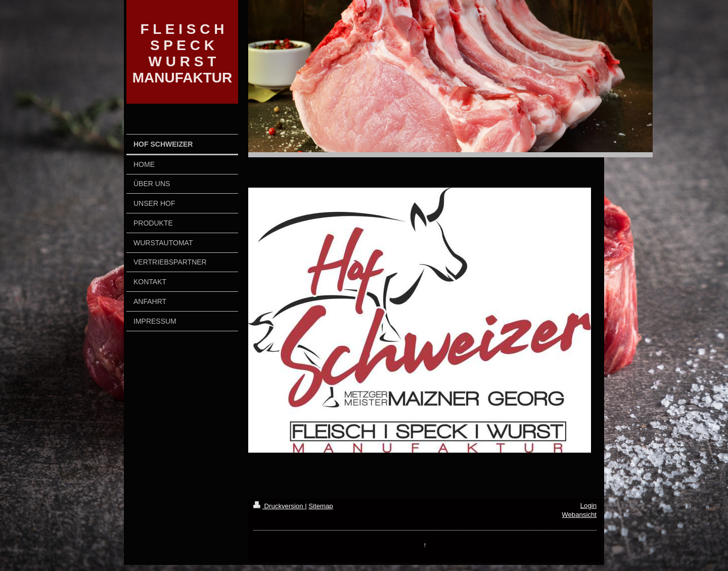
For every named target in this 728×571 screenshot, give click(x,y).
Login (588, 506)
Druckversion (279, 506)
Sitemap (321, 506)
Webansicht (579, 515)
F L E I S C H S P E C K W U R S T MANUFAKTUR (183, 53)
